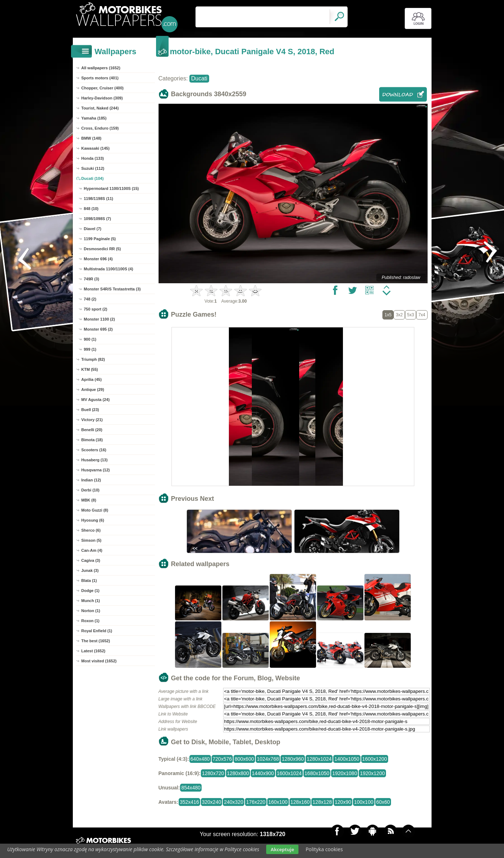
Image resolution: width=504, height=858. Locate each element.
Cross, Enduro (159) (100, 128)
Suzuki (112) (93, 168)
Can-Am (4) (92, 550)
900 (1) (90, 339)
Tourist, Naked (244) (100, 108)
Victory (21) (92, 420)
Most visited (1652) (99, 661)
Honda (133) (93, 158)
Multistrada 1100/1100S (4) (109, 269)
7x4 (422, 315)
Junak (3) (90, 570)
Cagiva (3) (91, 560)
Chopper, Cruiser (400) (103, 88)
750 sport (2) (96, 309)
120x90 (343, 802)
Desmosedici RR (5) (102, 249)
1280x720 (213, 773)
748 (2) (90, 299)
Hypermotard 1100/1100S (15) (111, 188)
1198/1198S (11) (99, 199)
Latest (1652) (93, 651)
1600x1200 (375, 759)
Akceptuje (282, 849)
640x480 (200, 759)
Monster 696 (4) (98, 259)
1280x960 (293, 759)
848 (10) (91, 209)
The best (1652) (96, 641)
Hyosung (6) (93, 520)
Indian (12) (91, 480)
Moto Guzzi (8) (95, 510)
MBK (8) (89, 500)
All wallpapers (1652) (101, 68)
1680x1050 (317, 773)
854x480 (191, 788)
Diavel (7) (93, 229)
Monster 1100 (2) (100, 319)
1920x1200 (372, 773)
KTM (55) (90, 369)
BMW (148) (91, 138)
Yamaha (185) (94, 118)
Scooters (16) (94, 450)
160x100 (278, 802)
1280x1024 (319, 759)
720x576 (222, 759)
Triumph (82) (93, 359)
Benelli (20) (92, 430)
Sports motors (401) (100, 78)
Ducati (199, 78)
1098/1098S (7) (98, 219)
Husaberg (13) (95, 460)
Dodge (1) (91, 591)
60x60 (383, 802)
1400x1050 (347, 759)
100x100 (364, 802)
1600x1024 (289, 773)
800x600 (244, 759)
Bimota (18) (92, 440)
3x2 (399, 315)
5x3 (411, 315)
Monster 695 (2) (98, 329)
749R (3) (92, 279)
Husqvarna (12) (96, 470)
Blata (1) (89, 580)
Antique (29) (93, 390)
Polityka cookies (324, 849)
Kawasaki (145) (96, 148)
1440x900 (263, 773)
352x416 (189, 802)
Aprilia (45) (92, 379)
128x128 (322, 802)
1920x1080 (345, 773)
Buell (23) (90, 410)
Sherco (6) (91, 530)
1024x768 (268, 759)
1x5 (388, 315)
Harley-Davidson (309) (102, 98)
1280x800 (238, 773)
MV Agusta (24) (96, 400)
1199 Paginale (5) (100, 239)
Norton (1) (91, 611)
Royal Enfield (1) (97, 631)
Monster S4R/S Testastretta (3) (112, 289)
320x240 (212, 802)
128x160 (300, 802)
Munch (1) (91, 601)
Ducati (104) (93, 178)
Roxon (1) (91, 621)
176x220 (256, 802)
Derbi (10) (91, 490)
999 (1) (90, 349)
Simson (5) (91, 540)
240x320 (234, 802)
